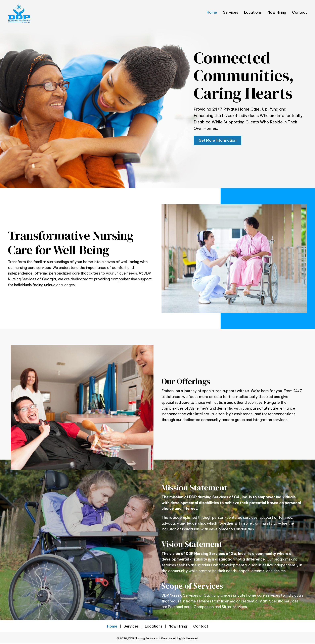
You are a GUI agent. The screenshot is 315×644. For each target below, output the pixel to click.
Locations (154, 626)
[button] (217, 141)
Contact (201, 626)
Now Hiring (178, 626)
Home (112, 626)
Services (131, 626)
